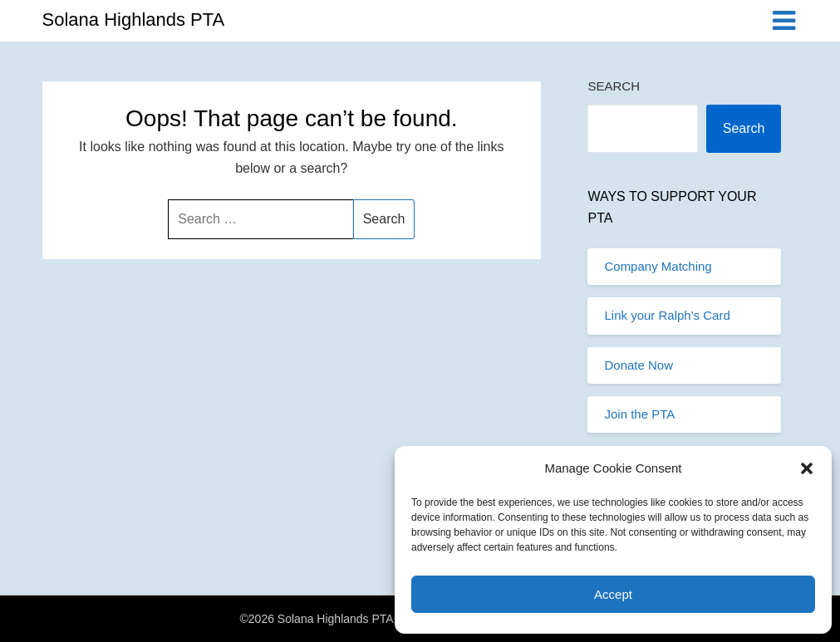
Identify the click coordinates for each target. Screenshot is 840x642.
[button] (807, 468)
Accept (613, 594)
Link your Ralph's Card (667, 315)
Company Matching (658, 266)
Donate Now (639, 365)
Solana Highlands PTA (134, 20)
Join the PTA (639, 414)
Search (614, 86)
